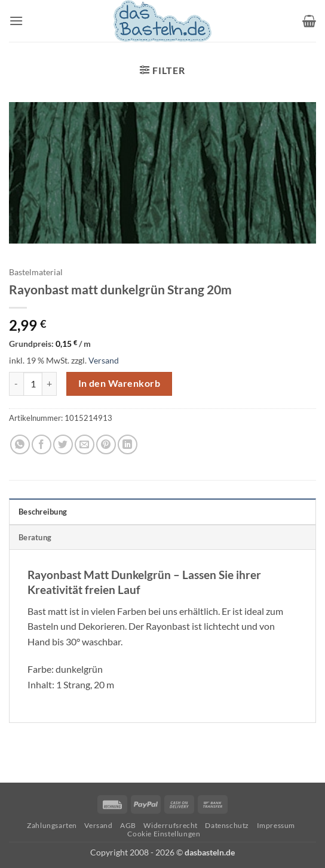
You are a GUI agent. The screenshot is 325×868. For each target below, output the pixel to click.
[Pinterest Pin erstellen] (106, 444)
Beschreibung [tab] (43, 512)
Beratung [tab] (35, 537)
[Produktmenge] (33, 384)
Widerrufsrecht (171, 825)
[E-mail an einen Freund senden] (85, 444)
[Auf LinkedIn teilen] (128, 444)
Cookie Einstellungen (164, 834)
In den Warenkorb (119, 383)
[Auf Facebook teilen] (42, 444)
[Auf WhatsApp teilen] (20, 444)
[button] (16, 21)
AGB (128, 825)
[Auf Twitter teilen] (63, 444)
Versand (104, 360)
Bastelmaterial (36, 272)
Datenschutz (227, 825)
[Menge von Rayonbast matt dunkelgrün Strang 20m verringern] (16, 384)
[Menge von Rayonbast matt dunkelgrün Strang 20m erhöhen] (50, 384)
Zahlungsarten (52, 825)
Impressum (276, 825)
